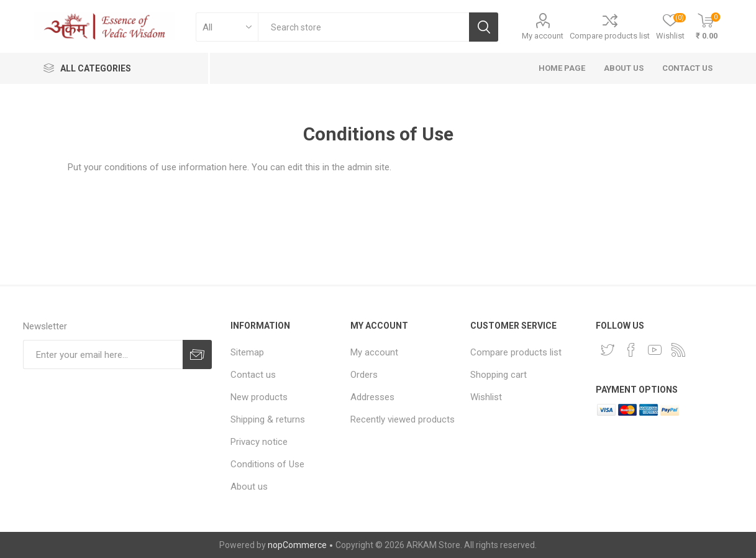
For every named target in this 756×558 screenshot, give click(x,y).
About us (249, 487)
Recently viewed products (403, 419)
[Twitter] (608, 350)
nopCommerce (297, 545)
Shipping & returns (268, 419)
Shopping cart (499, 375)
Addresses (372, 397)
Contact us (253, 375)
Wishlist (486, 397)
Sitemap (247, 352)
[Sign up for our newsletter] (103, 354)
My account (543, 36)
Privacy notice (259, 442)
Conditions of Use (267, 464)
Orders (364, 375)
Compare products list (610, 36)
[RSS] (678, 350)
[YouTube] (655, 350)
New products (259, 397)
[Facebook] (631, 350)
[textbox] (363, 27)
